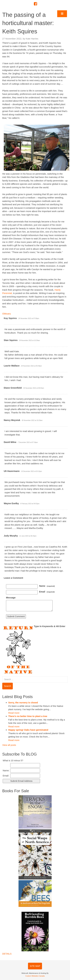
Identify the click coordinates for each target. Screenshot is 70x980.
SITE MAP (35, 966)
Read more (14, 713)
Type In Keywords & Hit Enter (50, 626)
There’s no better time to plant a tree (28, 716)
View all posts (9, 745)
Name (47, 586)
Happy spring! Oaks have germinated (28, 730)
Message (11, 598)
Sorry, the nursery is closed (23, 703)
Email (47, 592)
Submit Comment (16, 616)
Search (8, 686)
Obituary (7, 314)
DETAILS (7, 954)
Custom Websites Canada (35, 976)
